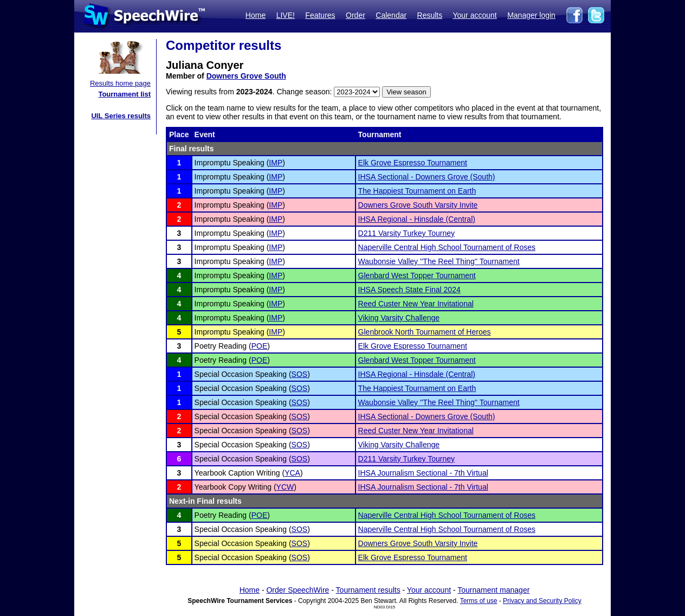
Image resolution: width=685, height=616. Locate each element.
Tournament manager (493, 590)
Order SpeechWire (298, 590)
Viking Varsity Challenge (399, 318)
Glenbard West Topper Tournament (417, 275)
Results (430, 15)
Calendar (391, 15)
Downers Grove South (246, 76)
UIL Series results (121, 116)
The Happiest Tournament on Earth (417, 191)
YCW (285, 487)
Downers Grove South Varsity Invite (418, 205)
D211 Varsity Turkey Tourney (406, 233)
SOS (300, 374)
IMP (276, 163)
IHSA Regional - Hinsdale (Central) (417, 219)
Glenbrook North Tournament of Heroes (425, 332)
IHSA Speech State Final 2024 (409, 290)
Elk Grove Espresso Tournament (413, 163)
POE (260, 346)
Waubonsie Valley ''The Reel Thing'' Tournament (439, 261)
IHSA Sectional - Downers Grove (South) (427, 177)
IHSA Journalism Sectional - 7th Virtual (423, 473)
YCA (292, 473)
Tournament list (124, 94)
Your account (474, 15)
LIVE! (286, 15)
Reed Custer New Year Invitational (416, 304)
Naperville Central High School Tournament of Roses (447, 247)
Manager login (531, 15)
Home (256, 15)
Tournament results (368, 590)
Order (356, 15)
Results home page (120, 83)
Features (320, 15)
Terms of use (479, 601)
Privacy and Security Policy (542, 601)
